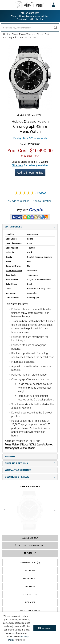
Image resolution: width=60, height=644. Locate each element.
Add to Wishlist (19, 201)
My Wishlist (30, 579)
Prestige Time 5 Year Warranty (30, 138)
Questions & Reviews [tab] (30, 477)
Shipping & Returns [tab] (30, 463)
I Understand (45, 628)
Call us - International (30, 546)
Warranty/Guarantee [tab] (30, 470)
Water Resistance (14, 270)
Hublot (7, 34)
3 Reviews (41, 193)
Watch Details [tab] (30, 227)
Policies (30, 602)
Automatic (32, 293)
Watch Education (30, 610)
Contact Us (30, 595)
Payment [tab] (30, 456)
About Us (30, 587)
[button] (30, 166)
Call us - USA (30, 538)
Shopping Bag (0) (30, 563)
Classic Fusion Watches (23, 34)
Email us (30, 553)
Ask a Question (42, 201)
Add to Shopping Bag (30, 173)
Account (30, 571)
